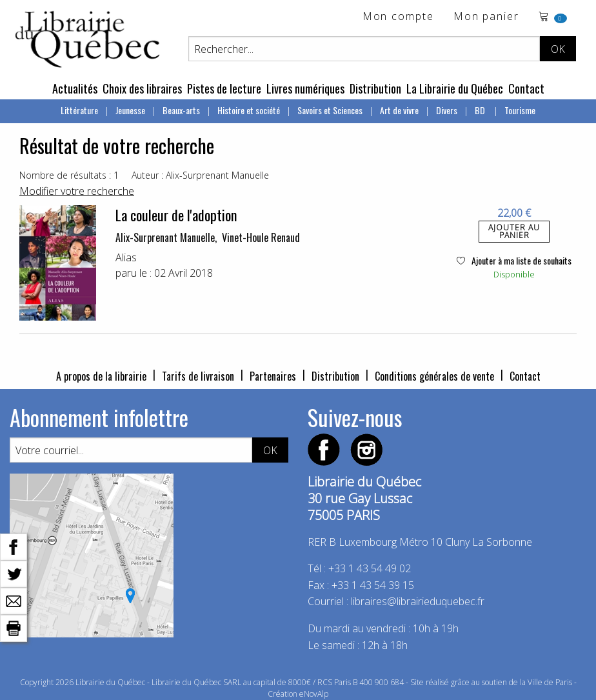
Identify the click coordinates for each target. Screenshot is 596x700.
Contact (526, 88)
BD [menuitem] (481, 110)
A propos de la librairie (101, 376)
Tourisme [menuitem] (520, 110)
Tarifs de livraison (198, 376)
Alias (126, 257)
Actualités (75, 88)
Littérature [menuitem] (79, 110)
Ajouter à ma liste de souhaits (514, 260)
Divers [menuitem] (447, 110)
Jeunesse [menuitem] (130, 110)
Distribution (375, 88)
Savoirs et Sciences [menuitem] (330, 110)
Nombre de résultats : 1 (69, 175)
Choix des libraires (142, 88)
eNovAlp (314, 694)
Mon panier (486, 17)
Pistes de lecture (224, 88)
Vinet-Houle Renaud (261, 237)
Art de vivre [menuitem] (399, 110)
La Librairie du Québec (455, 88)
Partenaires (273, 376)
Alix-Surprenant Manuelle (165, 237)
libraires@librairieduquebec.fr (418, 601)
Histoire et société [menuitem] (249, 110)
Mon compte (398, 17)
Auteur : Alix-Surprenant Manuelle (200, 175)
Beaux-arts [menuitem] (181, 110)
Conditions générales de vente (434, 376)
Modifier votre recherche (77, 191)
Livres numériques (305, 88)
